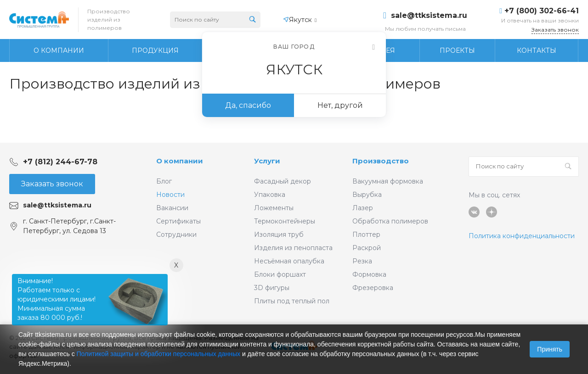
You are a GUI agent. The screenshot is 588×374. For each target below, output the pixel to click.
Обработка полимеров (390, 221)
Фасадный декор (283, 181)
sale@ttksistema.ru (429, 16)
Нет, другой (340, 105)
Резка (362, 261)
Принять (550, 349)
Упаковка (270, 195)
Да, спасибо (248, 105)
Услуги (267, 161)
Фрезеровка (373, 288)
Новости (170, 195)
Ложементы (274, 208)
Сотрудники (176, 234)
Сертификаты (178, 221)
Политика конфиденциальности (522, 236)
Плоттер (366, 234)
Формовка (369, 274)
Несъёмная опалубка (289, 261)
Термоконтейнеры (285, 221)
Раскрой (367, 248)
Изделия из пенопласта (293, 248)
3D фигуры (272, 288)
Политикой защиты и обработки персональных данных (159, 354)
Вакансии (172, 208)
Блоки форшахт (280, 274)
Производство (381, 161)
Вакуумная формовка (388, 181)
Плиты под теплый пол (292, 301)
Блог (164, 181)
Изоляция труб (279, 234)
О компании (180, 161)
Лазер (363, 208)
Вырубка (367, 195)
